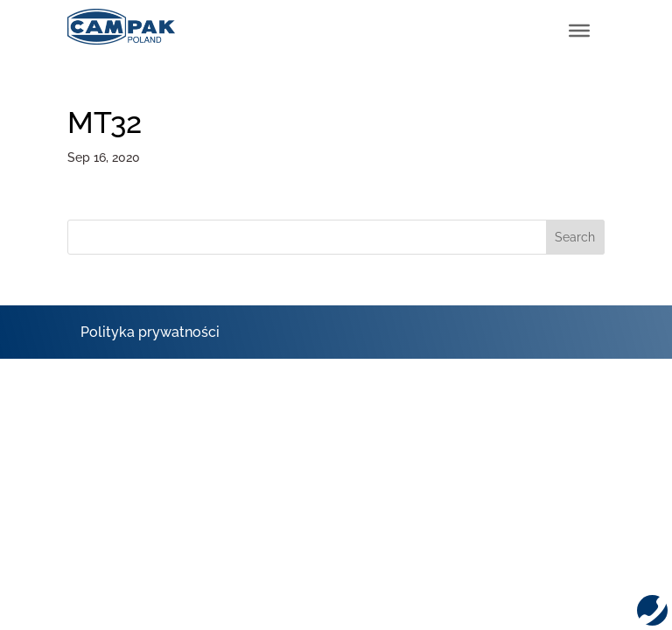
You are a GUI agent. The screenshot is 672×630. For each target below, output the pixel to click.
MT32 (105, 122)
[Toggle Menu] (579, 31)
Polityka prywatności (150, 332)
